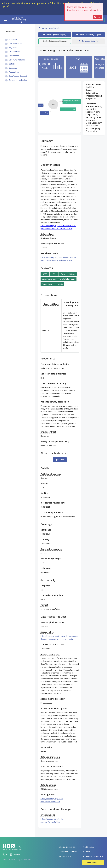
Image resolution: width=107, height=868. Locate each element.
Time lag (45, 539)
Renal (63, 274)
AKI (54, 274)
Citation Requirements (52, 512)
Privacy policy (65, 856)
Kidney (72, 274)
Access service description (54, 708)
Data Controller (48, 785)
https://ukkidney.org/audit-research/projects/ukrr (52, 800)
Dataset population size (53, 244)
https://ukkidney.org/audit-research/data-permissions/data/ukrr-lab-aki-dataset (58, 227)
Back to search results (49, 28)
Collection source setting (53, 383)
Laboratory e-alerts (50, 279)
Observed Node (51, 304)
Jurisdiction (46, 747)
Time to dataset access (52, 645)
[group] (53, 104)
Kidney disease (48, 284)
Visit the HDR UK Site (68, 847)
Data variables (39, 105)
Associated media (49, 253)
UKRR (45, 274)
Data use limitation (50, 757)
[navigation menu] (6, 20)
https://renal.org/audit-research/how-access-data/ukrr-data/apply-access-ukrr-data (60, 638)
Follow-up (46, 568)
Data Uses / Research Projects (68, 109)
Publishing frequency (51, 474)
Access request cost (50, 654)
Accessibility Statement (93, 856)
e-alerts (60, 284)
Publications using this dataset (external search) (73, 101)
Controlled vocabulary (52, 595)
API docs (87, 852)
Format (44, 605)
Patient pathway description (55, 402)
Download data (88, 41)
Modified (45, 493)
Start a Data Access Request (55, 41)
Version (44, 484)
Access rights (47, 632)
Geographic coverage (51, 549)
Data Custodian (44, 113)
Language (45, 586)
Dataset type (47, 234)
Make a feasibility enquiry (88, 35)
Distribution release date (53, 503)
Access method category (53, 699)
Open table (60, 460)
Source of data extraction (53, 374)
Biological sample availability (55, 442)
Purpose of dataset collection (55, 364)
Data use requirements (52, 767)
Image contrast (48, 432)
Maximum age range (51, 559)
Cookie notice (89, 847)
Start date (46, 530)
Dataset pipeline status (52, 622)
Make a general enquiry (55, 35)
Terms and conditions (68, 852)
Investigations (48, 795)
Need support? (93, 862)
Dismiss (97, 17)
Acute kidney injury (68, 279)
